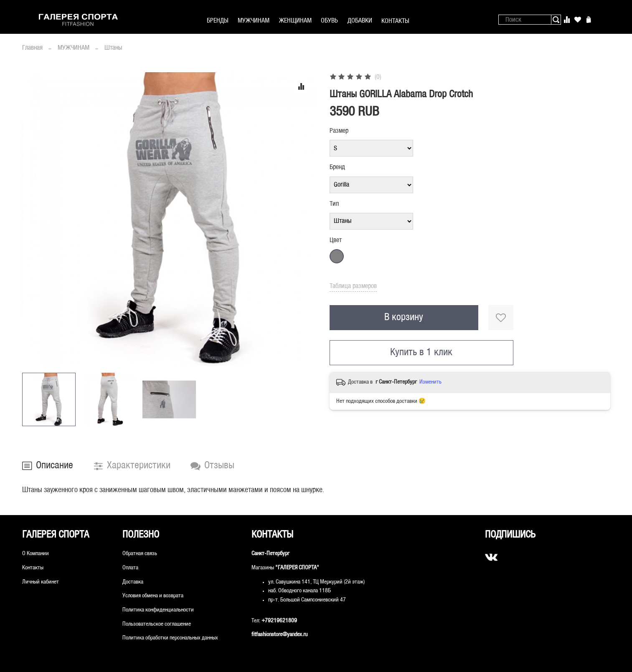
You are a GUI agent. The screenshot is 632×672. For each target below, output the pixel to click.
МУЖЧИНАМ (254, 21)
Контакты (33, 568)
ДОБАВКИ (360, 21)
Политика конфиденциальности (158, 610)
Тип (334, 204)
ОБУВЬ (329, 21)
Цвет (336, 240)
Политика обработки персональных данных (170, 638)
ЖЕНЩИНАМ (295, 21)
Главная (32, 48)
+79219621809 (279, 621)
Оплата (130, 568)
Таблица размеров (353, 286)
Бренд (337, 167)
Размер (339, 131)
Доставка (133, 582)
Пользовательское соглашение (157, 624)
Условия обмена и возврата (153, 596)
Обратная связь (140, 554)
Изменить (430, 382)
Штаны (113, 48)
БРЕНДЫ (218, 21)
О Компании (36, 554)
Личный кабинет (41, 582)
